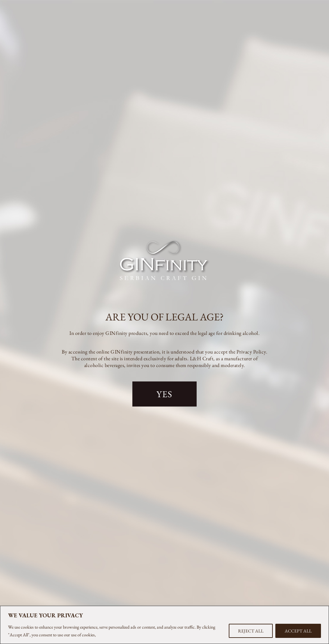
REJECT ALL (251, 631)
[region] (164, 625)
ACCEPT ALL (298, 631)
